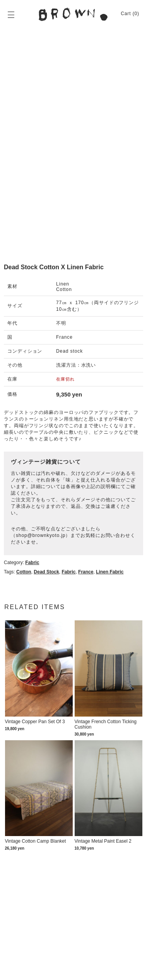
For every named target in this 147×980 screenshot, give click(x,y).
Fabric (32, 563)
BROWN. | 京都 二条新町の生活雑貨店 (73, 14)
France (86, 572)
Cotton (24, 572)
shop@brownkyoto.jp (41, 535)
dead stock (46, 572)
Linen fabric (110, 572)
